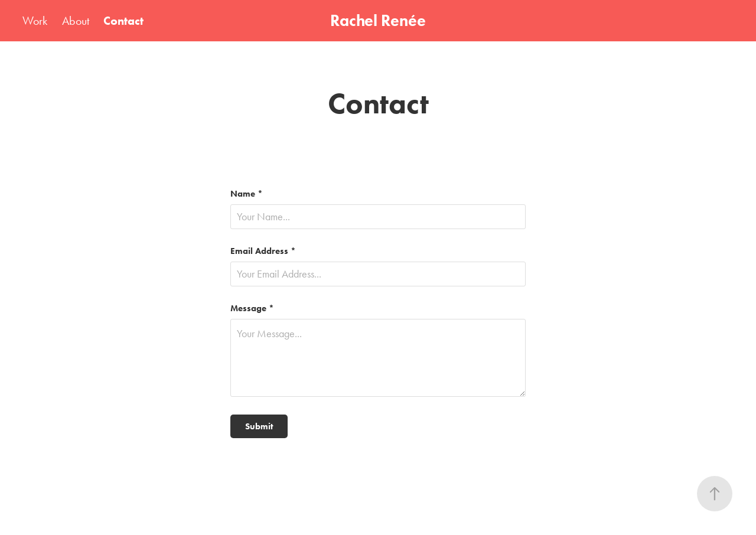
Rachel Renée (378, 20)
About (76, 21)
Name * (247, 194)
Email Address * (263, 251)
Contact (123, 21)
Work (35, 21)
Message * (252, 309)
